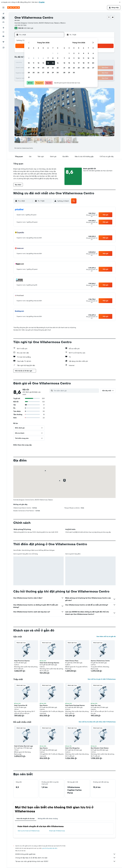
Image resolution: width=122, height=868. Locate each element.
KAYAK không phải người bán (65, 854)
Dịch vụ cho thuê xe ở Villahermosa (29, 831)
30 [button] (58, 73)
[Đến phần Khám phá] (3, 28)
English (42, 2)
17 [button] (29, 68)
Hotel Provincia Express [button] (22, 661)
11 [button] (34, 63)
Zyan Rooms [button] (44, 705)
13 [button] (43, 63)
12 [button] (38, 63)
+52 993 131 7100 (20, 25)
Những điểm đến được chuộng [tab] (48, 819)
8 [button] (53, 58)
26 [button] (38, 73)
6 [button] (43, 58)
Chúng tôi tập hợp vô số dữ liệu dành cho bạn (65, 858)
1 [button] (53, 53)
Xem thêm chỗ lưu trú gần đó (106, 636)
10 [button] (29, 63)
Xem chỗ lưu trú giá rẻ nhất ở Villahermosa (102, 679)
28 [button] (48, 73)
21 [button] (48, 68)
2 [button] (58, 53)
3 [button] (29, 58)
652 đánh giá (29, 28)
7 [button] (48, 58)
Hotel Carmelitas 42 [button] (21, 705)
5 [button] (38, 58)
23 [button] (58, 68)
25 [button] (34, 73)
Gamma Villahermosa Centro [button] (100, 661)
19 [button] (38, 68)
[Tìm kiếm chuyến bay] (3, 14)
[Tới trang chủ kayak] (13, 8)
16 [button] (58, 63)
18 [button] (34, 68)
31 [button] (29, 77)
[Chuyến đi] (3, 42)
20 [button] (43, 68)
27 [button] (43, 73)
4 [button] (34, 58)
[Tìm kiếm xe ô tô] (3, 22)
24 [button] (29, 73)
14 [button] (48, 63)
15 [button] (53, 63)
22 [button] (53, 68)
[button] (120, 2)
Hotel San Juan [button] (96, 705)
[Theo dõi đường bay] (3, 32)
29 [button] (53, 73)
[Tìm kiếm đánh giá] (76, 391)
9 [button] (58, 58)
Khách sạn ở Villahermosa (57, 831)
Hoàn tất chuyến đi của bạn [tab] (26, 819)
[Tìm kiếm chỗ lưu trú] (3, 18)
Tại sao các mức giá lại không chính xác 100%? (65, 861)
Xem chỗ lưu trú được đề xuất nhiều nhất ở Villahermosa (97, 722)
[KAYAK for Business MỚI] (3, 36)
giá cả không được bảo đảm (50, 848)
